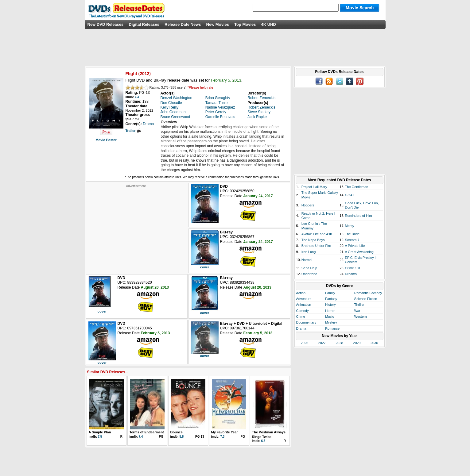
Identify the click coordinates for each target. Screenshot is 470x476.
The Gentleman (357, 187)
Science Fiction (366, 299)
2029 (357, 343)
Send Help (309, 268)
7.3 (137, 97)
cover (205, 267)
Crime (301, 317)
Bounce (177, 432)
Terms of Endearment (147, 432)
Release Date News (183, 24)
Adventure (304, 299)
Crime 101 (353, 268)
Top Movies (245, 24)
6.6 (263, 441)
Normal (307, 260)
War (357, 311)
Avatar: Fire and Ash (317, 234)
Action (301, 293)
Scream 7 (352, 240)
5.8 (182, 437)
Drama (301, 328)
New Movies (218, 24)
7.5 (100, 437)
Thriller (359, 305)
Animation (304, 305)
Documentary (306, 322)
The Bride (352, 234)
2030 (374, 343)
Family (330, 293)
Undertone (309, 274)
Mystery (331, 322)
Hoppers (308, 205)
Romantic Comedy (368, 293)
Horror (330, 311)
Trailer (133, 131)
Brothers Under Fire (316, 246)
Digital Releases (144, 24)
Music (330, 317)
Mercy (350, 226)
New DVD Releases (106, 24)
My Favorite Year (225, 432)
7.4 (141, 437)
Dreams (351, 274)
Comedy (303, 311)
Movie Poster (106, 140)
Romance (332, 328)
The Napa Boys (313, 240)
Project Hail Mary (314, 187)
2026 (305, 343)
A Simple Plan (100, 432)
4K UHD (268, 24)
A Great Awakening (359, 252)
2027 (322, 343)
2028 (339, 343)
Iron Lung (309, 252)
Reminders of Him (359, 216)
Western (361, 317)
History (330, 305)
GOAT (350, 195)
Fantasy (331, 299)
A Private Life (355, 246)
